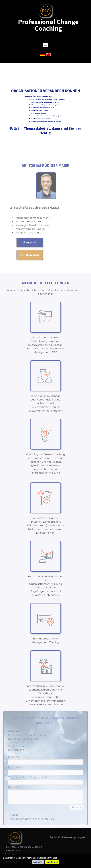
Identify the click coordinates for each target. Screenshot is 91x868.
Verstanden (52, 862)
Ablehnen (38, 862)
